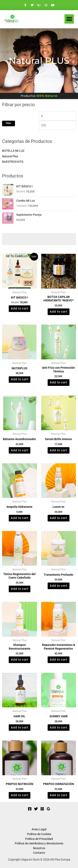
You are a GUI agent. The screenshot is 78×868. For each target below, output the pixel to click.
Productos (39, 96)
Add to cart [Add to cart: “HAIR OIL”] (20, 728)
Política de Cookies (39, 834)
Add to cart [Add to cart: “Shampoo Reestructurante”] (20, 660)
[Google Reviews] (48, 809)
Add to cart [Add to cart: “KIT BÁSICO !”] (20, 309)
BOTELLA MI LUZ (13, 151)
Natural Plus (10, 156)
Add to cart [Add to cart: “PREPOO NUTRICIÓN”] (20, 795)
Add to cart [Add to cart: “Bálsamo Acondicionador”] (20, 450)
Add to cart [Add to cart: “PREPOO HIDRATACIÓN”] (58, 795)
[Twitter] (36, 809)
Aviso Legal (39, 829)
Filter (9, 123)
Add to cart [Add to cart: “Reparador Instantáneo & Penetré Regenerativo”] (58, 660)
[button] (69, 19)
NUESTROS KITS (13, 162)
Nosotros (39, 848)
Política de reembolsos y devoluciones (39, 843)
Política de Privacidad (39, 839)
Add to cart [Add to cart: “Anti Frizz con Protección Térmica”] (58, 382)
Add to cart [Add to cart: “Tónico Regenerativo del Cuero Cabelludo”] (20, 589)
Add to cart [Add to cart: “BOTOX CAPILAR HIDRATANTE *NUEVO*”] (58, 312)
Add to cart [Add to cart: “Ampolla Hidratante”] (20, 518)
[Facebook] (30, 809)
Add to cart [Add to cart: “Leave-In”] (58, 518)
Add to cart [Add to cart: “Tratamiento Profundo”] (58, 586)
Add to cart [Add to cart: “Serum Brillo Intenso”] (58, 450)
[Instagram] (42, 809)
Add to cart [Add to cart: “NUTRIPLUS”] (20, 379)
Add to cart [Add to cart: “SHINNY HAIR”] (58, 728)
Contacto (39, 853)
